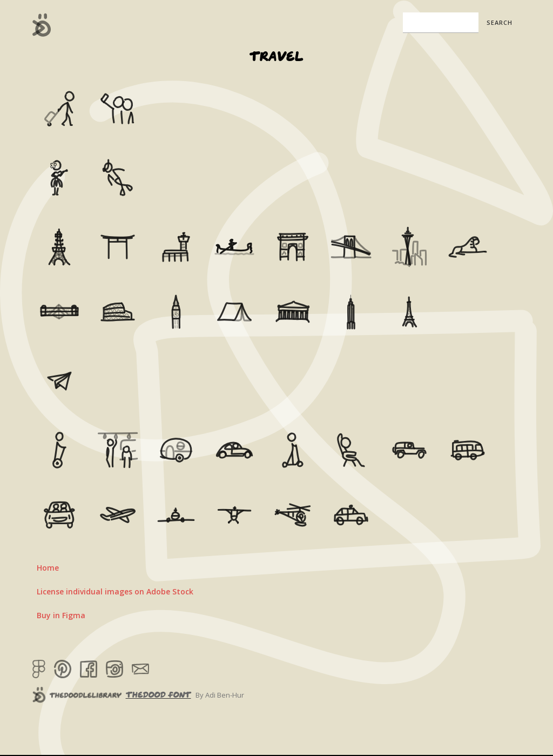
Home (48, 568)
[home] (42, 25)
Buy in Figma (61, 615)
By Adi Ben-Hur (220, 695)
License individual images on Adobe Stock (115, 591)
